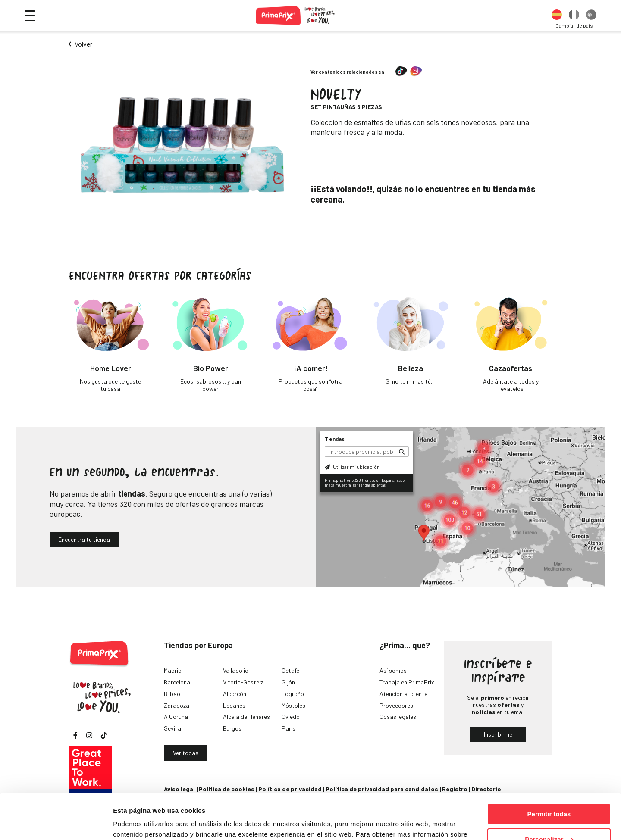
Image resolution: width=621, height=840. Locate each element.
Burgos (232, 728)
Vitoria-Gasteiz (243, 682)
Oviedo (291, 717)
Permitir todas (549, 768)
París (289, 728)
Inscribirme (498, 734)
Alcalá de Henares (246, 717)
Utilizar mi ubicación (352, 467)
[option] (557, 16)
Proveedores (396, 705)
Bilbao (172, 694)
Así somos (393, 670)
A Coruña (176, 717)
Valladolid (236, 670)
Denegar (549, 819)
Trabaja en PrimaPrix (407, 682)
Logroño (293, 694)
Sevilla (172, 728)
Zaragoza (177, 705)
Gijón (288, 682)
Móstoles (293, 705)
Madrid (173, 670)
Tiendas (335, 439)
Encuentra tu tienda (84, 539)
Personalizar (549, 794)
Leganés (234, 705)
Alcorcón (235, 694)
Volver (83, 44)
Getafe (290, 670)
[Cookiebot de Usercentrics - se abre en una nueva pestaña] (56, 823)
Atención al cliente (403, 694)
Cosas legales (398, 717)
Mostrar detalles (138, 823)
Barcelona (177, 682)
